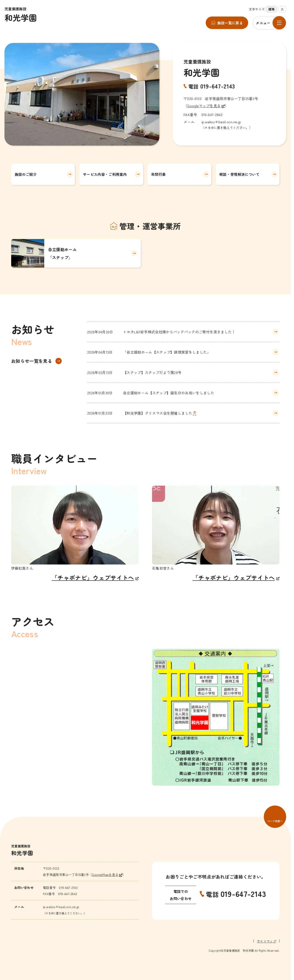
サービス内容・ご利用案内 (105, 174)
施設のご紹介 (26, 174)
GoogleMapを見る (105, 875)
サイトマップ (267, 941)
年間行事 (158, 174)
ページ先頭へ (275, 821)
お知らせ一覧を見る (32, 361)
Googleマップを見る (204, 106)
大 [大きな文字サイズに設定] (282, 9)
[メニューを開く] (269, 23)
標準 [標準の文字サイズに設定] (272, 9)
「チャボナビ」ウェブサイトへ (93, 577)
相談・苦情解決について (239, 174)
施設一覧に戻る (230, 23)
